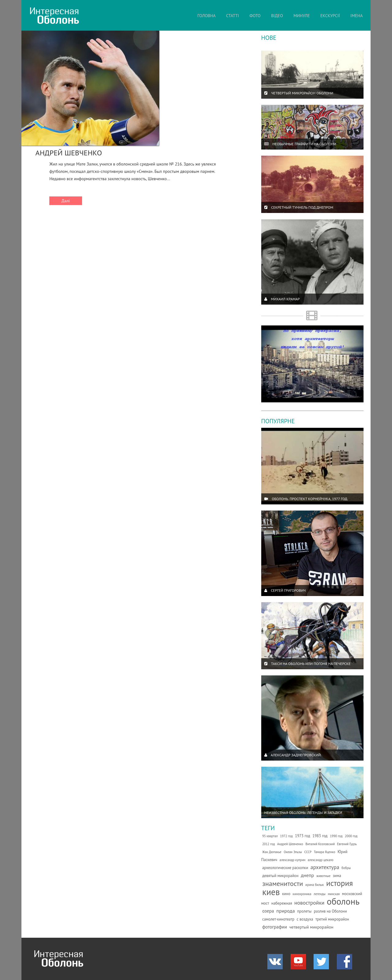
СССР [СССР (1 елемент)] (308, 852)
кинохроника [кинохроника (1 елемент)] (302, 894)
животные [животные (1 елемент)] (323, 876)
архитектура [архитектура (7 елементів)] (325, 867)
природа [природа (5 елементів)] (285, 911)
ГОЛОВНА (207, 16)
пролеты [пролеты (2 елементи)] (304, 911)
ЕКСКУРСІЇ (330, 16)
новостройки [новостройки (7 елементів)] (309, 903)
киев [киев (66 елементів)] (271, 892)
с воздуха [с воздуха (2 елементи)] (305, 919)
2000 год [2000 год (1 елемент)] (351, 836)
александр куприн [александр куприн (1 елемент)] (292, 860)
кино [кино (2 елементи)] (286, 894)
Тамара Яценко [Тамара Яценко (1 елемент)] (325, 852)
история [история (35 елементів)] (339, 883)
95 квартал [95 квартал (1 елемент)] (270, 836)
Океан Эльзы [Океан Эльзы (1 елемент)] (293, 852)
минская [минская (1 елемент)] (334, 894)
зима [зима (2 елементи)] (337, 876)
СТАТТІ (232, 16)
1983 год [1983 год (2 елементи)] (320, 836)
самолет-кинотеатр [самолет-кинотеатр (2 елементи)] (278, 919)
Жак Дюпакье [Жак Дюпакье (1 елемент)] (272, 852)
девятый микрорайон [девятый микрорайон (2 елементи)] (280, 876)
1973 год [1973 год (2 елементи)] (302, 836)
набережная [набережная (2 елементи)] (282, 903)
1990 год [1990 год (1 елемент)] (336, 836)
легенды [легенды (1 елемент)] (320, 894)
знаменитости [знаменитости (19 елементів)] (283, 883)
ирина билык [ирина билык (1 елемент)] (315, 885)
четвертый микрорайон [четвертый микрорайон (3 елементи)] (311, 927)
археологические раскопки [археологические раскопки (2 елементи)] (285, 868)
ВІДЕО (277, 16)
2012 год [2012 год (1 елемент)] (268, 844)
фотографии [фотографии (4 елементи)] (275, 927)
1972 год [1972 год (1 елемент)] (286, 836)
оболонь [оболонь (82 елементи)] (343, 901)
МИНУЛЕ (302, 16)
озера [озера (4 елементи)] (268, 911)
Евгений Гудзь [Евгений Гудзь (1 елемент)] (347, 844)
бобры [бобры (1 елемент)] (346, 868)
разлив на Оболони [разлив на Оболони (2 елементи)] (330, 911)
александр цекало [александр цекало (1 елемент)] (321, 860)
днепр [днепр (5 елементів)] (307, 875)
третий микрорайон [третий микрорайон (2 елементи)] (332, 919)
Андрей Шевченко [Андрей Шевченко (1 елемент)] (290, 844)
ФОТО (255, 16)
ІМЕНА (356, 16)
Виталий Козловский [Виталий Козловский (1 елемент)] (320, 844)
